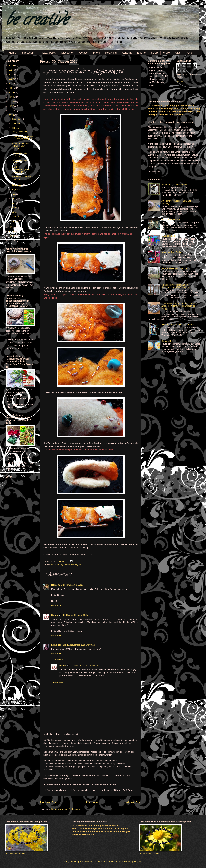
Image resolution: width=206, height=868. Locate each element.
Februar (15, 217)
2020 (12, 92)
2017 (12, 106)
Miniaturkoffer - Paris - (172, 252)
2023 (12, 79)
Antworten (56, 605)
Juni (14, 199)
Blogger (137, 862)
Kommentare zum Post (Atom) (65, 809)
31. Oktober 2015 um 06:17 (70, 585)
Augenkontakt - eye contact (174, 185)
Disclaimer (67, 53)
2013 (12, 231)
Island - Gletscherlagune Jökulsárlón (20, 170)
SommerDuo (167, 341)
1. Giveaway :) (168, 236)
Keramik (127, 53)
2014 (12, 227)
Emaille (141, 53)
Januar (15, 221)
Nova (54, 585)
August (15, 189)
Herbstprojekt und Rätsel (19, 161)
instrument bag (71, 564)
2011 (12, 241)
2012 (12, 236)
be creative (37, 21)
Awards (83, 53)
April (14, 208)
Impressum (28, 53)
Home (13, 53)
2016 (12, 111)
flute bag (59, 564)
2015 (12, 115)
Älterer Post (134, 803)
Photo (96, 53)
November (17, 124)
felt (52, 564)
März (14, 212)
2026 (12, 65)
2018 (12, 102)
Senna (61, 561)
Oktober (15, 128)
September (17, 185)
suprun (118, 862)
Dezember (17, 119)
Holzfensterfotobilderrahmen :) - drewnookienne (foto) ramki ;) (176, 286)
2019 (12, 97)
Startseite (92, 803)
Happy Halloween (19, 132)
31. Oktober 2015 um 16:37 (75, 615)
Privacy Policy (48, 53)
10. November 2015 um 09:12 (81, 645)
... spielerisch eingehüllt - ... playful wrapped (22, 138)
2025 (12, 70)
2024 (12, 74)
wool (81, 564)
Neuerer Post (49, 803)
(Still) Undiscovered (171, 220)
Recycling (111, 53)
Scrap (154, 53)
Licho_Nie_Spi (59, 645)
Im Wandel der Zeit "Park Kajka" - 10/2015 (20, 146)
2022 (12, 83)
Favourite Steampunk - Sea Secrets (178, 325)
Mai (13, 203)
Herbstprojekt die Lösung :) (19, 154)
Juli (13, 194)
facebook (181, 82)
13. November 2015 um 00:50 (85, 665)
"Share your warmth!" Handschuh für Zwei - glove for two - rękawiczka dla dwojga (178, 306)
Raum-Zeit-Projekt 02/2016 (174, 268)
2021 (12, 88)
